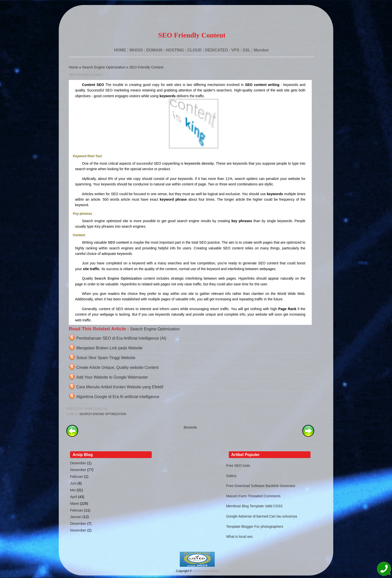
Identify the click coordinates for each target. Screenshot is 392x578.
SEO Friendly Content (146, 67)
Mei (73, 490)
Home (73, 67)
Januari (76, 517)
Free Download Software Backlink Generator (261, 486)
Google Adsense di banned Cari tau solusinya (262, 516)
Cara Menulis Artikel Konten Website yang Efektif (120, 387)
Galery (231, 476)
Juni (73, 483)
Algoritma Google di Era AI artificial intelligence (118, 397)
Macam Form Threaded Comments (253, 496)
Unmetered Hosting (206, 571)
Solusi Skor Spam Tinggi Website (106, 358)
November (78, 470)
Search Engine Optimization (104, 67)
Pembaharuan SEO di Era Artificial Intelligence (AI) (121, 338)
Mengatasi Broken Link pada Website (109, 348)
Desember (78, 463)
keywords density (199, 163)
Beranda (190, 427)
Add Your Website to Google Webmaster (112, 377)
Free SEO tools (238, 466)
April (73, 497)
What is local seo (239, 537)
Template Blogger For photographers (255, 527)
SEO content (118, 242)
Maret (74, 504)
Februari (76, 477)
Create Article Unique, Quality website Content (117, 367)
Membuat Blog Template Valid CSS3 (254, 506)
